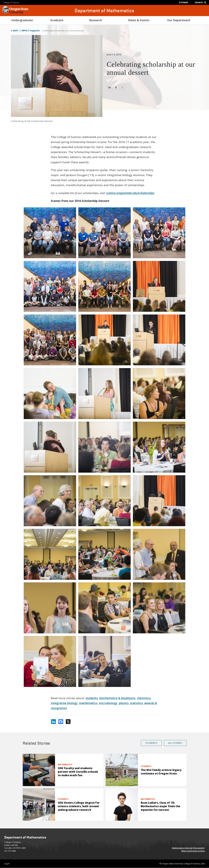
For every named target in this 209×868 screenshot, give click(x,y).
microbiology (108, 703)
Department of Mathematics (104, 10)
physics (124, 703)
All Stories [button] (175, 743)
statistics (136, 703)
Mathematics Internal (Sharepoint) (188, 848)
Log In (7, 864)
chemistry (144, 698)
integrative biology (64, 703)
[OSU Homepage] (15, 13)
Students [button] (151, 743)
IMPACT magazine (31, 31)
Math (15, 31)
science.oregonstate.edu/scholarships (130, 193)
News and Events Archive (193, 851)
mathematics (88, 703)
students (92, 698)
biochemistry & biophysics (117, 698)
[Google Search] (201, 2)
